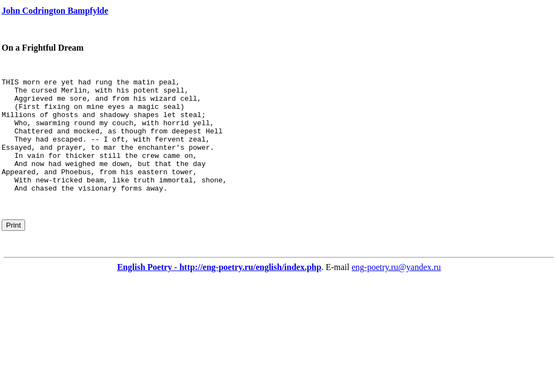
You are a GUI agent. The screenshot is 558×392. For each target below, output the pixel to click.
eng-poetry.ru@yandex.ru (396, 290)
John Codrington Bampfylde (55, 11)
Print (13, 248)
